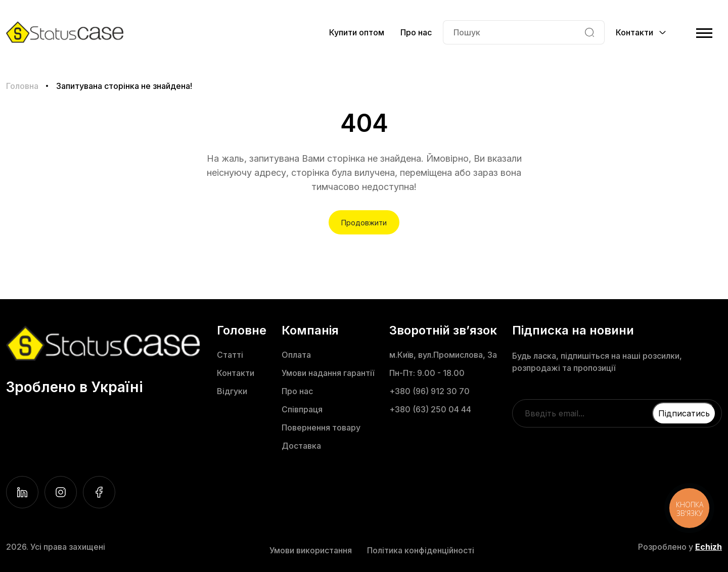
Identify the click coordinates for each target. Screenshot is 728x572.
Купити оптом (357, 32)
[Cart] (683, 32)
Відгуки (232, 391)
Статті (230, 355)
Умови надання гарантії (328, 373)
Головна (22, 86)
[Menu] (704, 32)
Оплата (296, 355)
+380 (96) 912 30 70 (429, 391)
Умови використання (311, 550)
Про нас (416, 32)
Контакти (236, 373)
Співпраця (302, 409)
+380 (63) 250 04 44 (430, 409)
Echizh (709, 547)
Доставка (301, 446)
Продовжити (364, 223)
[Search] (589, 32)
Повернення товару (321, 427)
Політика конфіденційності (421, 550)
